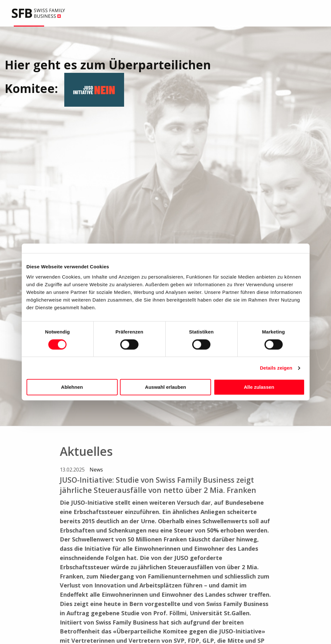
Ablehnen (72, 387)
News (96, 470)
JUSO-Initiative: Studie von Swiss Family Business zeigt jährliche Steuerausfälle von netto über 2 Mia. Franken (158, 485)
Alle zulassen (259, 387)
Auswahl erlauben (165, 387)
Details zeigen (276, 368)
